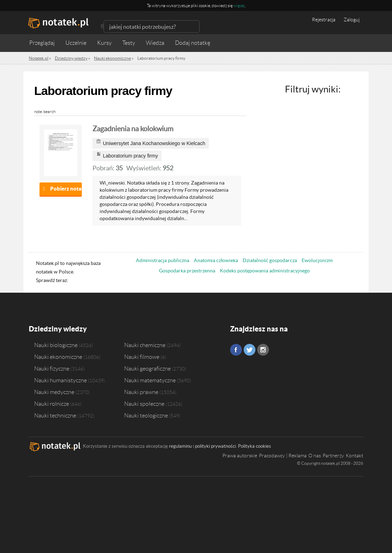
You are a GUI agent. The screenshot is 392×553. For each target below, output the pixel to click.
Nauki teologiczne (146, 415)
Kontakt (354, 456)
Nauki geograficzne (147, 368)
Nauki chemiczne (145, 345)
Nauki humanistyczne (60, 380)
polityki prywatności (215, 446)
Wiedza (155, 43)
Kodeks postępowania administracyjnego (265, 271)
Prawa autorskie (240, 456)
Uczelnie (76, 43)
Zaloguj (352, 20)
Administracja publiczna (163, 260)
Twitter (250, 350)
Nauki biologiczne (56, 345)
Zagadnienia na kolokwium (133, 129)
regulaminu (180, 446)
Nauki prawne (141, 392)
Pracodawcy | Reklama (283, 456)
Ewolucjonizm (317, 260)
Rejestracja (324, 20)
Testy (129, 43)
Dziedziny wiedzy (58, 329)
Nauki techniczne (55, 415)
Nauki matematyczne (150, 380)
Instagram (263, 350)
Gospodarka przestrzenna (187, 271)
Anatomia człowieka (216, 260)
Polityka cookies (255, 446)
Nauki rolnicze (52, 404)
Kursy (104, 43)
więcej (239, 6)
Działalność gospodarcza (270, 260)
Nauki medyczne (54, 392)
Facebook (236, 350)
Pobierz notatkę (66, 189)
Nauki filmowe (142, 357)
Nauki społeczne (144, 404)
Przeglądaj (42, 43)
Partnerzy (333, 456)
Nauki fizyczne (52, 368)
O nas (315, 456)
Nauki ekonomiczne (58, 357)
